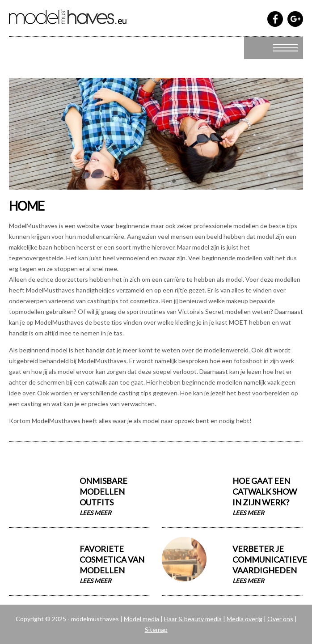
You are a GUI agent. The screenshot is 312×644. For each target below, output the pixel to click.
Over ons (280, 619)
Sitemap (156, 629)
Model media (141, 619)
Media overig (245, 619)
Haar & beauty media (193, 619)
